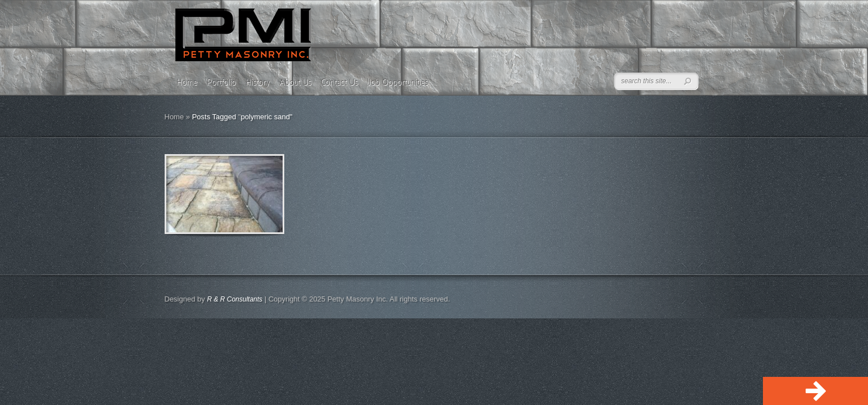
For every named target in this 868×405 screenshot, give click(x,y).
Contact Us (339, 82)
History (258, 82)
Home (187, 82)
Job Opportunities (398, 82)
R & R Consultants (235, 299)
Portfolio (221, 82)
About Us (295, 82)
